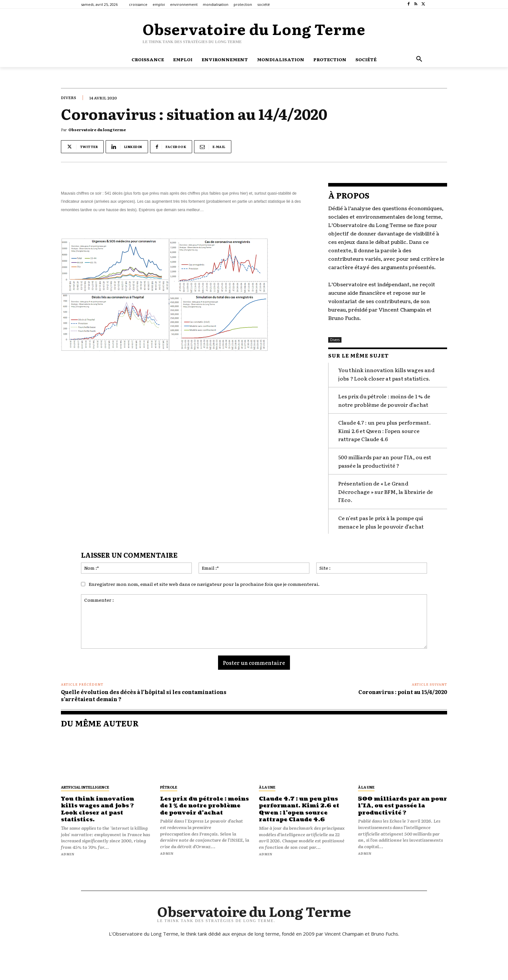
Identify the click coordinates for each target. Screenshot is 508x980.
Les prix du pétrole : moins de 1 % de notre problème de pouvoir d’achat (384, 400)
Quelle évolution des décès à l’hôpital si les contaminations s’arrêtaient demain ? (144, 695)
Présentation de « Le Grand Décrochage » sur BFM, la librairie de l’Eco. (386, 491)
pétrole (169, 787)
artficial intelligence (85, 787)
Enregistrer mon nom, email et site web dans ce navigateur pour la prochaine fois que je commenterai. (204, 584)
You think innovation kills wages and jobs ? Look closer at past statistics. (100, 809)
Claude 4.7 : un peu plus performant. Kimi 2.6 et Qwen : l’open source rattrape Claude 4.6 (385, 430)
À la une (267, 787)
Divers (69, 97)
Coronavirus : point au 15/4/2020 (403, 691)
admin (68, 854)
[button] (419, 59)
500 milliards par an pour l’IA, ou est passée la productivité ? (403, 805)
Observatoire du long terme (97, 130)
